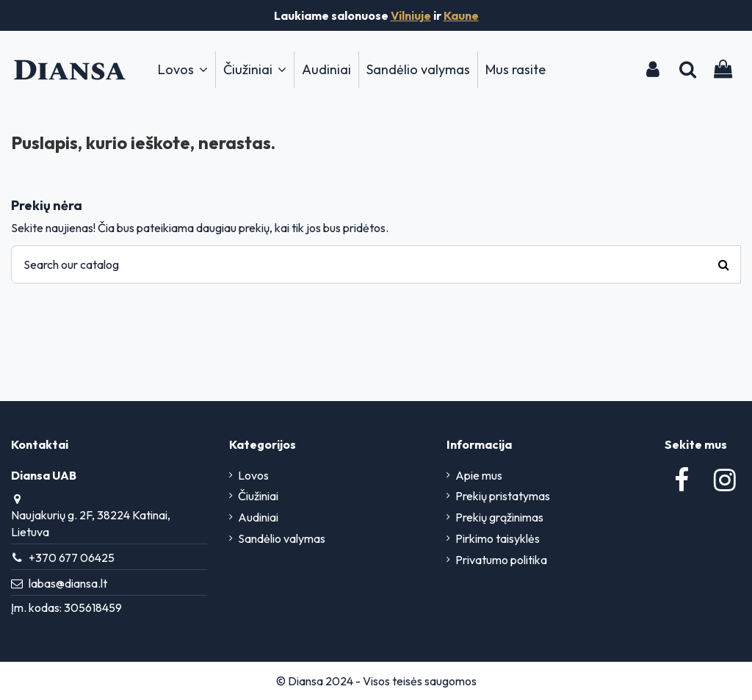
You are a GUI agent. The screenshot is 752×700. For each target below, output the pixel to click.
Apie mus (479, 475)
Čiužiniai (258, 496)
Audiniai (258, 517)
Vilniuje (411, 15)
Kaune (461, 15)
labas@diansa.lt (68, 583)
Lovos (253, 475)
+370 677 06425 (72, 558)
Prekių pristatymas (503, 496)
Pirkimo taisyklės (498, 538)
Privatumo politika (501, 560)
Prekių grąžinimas (499, 517)
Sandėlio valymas (282, 538)
